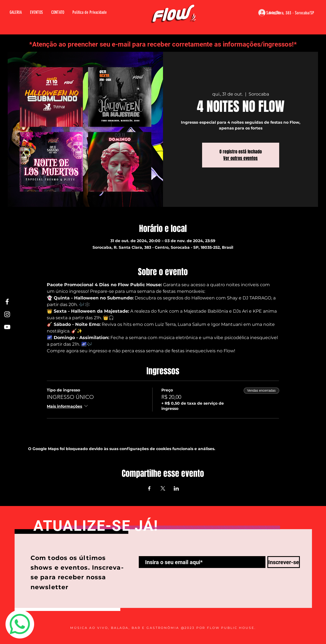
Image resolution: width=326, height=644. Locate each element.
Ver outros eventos (241, 158)
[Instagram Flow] (7, 314)
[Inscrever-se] (284, 562)
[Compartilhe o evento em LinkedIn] (176, 488)
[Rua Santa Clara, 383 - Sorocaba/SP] (280, 13)
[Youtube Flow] (7, 327)
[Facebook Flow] (7, 302)
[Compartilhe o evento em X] (163, 488)
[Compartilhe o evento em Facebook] (149, 488)
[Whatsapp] (20, 624)
